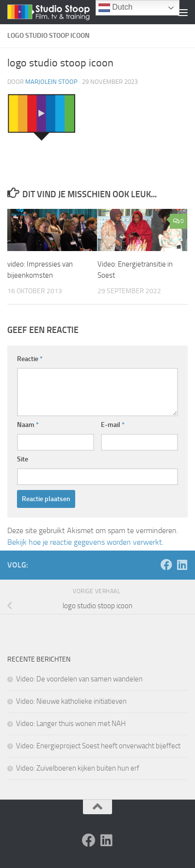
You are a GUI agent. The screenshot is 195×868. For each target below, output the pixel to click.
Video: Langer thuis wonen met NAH (71, 724)
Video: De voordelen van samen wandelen (79, 679)
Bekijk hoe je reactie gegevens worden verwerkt (85, 542)
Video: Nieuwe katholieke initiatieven (71, 701)
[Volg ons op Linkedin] (182, 565)
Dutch (115, 8)
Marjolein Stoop (51, 82)
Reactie (30, 359)
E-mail (113, 425)
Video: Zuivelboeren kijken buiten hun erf (78, 768)
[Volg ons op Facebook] (166, 565)
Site (23, 459)
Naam (28, 425)
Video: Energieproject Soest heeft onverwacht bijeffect (98, 746)
